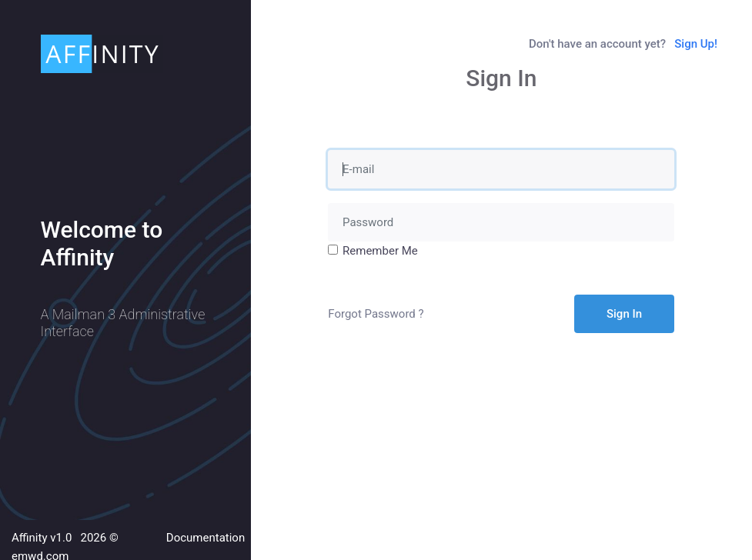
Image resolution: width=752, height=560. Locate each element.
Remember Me (380, 251)
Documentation (206, 538)
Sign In (624, 314)
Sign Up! (696, 44)
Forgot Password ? (376, 314)
